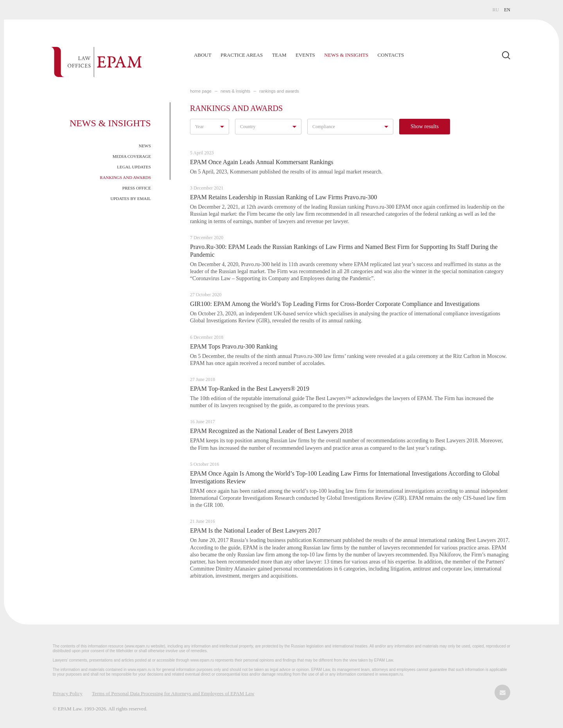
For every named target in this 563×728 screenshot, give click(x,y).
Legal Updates (134, 167)
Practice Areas (242, 55)
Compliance (324, 127)
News (145, 146)
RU (496, 10)
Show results (425, 126)
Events (305, 55)
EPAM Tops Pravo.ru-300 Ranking (234, 346)
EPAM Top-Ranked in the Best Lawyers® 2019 (250, 389)
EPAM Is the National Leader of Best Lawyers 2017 (255, 530)
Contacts (391, 55)
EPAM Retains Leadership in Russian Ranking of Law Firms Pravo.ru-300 (283, 197)
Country (248, 127)
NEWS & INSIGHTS (235, 91)
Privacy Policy (68, 693)
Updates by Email (131, 199)
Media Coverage (132, 156)
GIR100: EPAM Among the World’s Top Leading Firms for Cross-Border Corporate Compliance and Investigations (335, 304)
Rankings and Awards (125, 177)
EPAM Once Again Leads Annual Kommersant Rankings (262, 162)
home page (201, 91)
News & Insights (346, 55)
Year (199, 127)
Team (279, 55)
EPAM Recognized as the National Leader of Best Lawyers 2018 (271, 431)
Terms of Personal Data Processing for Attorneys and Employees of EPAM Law (173, 693)
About (203, 55)
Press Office (137, 188)
